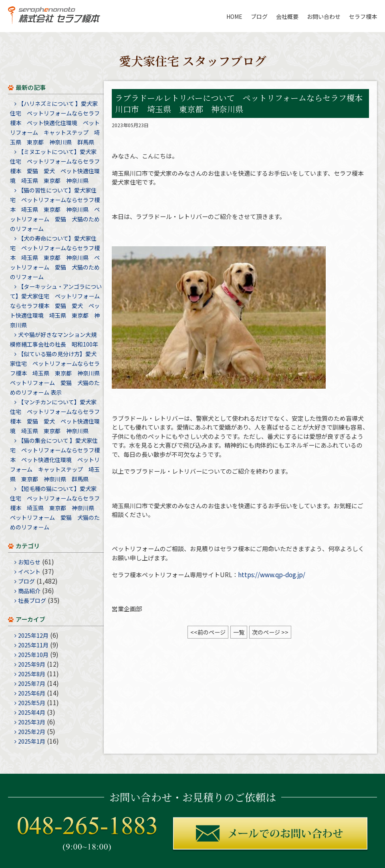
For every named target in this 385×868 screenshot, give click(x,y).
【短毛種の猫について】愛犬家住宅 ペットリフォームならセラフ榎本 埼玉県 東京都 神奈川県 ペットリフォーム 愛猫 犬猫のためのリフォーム (55, 508)
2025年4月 (32, 712)
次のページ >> (270, 632)
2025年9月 (32, 664)
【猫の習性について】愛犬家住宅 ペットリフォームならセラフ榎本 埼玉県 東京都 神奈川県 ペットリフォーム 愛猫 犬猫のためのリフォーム (55, 209)
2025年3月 (32, 722)
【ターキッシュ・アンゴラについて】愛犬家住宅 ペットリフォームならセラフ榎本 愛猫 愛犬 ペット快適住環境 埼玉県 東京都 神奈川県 (56, 306)
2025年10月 (33, 655)
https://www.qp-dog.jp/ (272, 575)
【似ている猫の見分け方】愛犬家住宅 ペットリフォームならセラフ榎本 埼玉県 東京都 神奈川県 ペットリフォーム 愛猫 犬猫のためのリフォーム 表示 (58, 373)
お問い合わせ (324, 16)
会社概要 (287, 16)
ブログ (259, 16)
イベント (29, 572)
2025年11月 (33, 645)
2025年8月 (32, 674)
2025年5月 (32, 703)
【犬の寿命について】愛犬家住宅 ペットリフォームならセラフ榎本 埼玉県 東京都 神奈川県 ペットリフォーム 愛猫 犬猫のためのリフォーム (55, 258)
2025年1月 (32, 741)
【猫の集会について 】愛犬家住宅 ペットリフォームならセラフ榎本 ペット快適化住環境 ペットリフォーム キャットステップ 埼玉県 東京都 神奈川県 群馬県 (55, 460)
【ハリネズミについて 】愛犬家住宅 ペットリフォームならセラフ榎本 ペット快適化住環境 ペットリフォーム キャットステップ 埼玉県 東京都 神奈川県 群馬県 (55, 123)
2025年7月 (32, 683)
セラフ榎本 (363, 16)
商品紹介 (29, 591)
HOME (234, 16)
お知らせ (29, 562)
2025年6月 (32, 693)
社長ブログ (32, 600)
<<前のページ (208, 632)
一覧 (239, 632)
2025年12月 (33, 635)
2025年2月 (32, 732)
